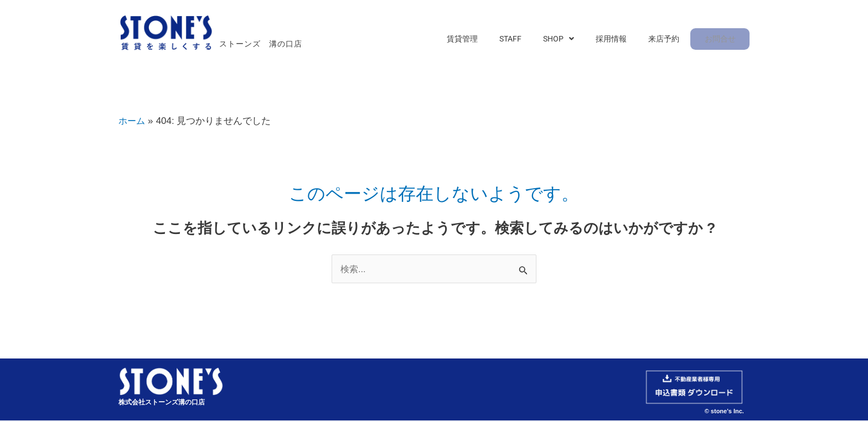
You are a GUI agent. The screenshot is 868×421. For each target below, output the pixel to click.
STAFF (529, 40)
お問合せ (720, 40)
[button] (572, 40)
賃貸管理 (485, 40)
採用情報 (619, 40)
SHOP (572, 40)
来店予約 (667, 40)
